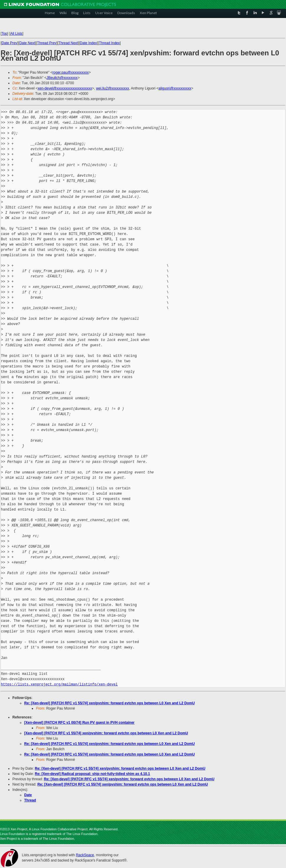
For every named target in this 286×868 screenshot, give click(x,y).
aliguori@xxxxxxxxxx (175, 88)
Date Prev (9, 43)
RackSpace (85, 855)
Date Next (27, 43)
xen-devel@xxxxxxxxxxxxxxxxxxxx (65, 88)
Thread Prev (47, 43)
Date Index (88, 43)
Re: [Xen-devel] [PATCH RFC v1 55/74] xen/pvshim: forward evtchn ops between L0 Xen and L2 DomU (109, 703)
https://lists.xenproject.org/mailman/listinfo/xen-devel (59, 684)
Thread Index (110, 43)
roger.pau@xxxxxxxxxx (71, 72)
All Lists (16, 34)
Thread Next (68, 43)
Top (4, 34)
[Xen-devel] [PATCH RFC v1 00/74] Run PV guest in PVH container (79, 723)
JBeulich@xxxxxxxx (62, 78)
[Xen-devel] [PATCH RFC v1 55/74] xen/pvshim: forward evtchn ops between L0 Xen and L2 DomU (106, 733)
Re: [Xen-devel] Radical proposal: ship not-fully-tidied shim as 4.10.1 (92, 774)
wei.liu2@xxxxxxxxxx (113, 88)
